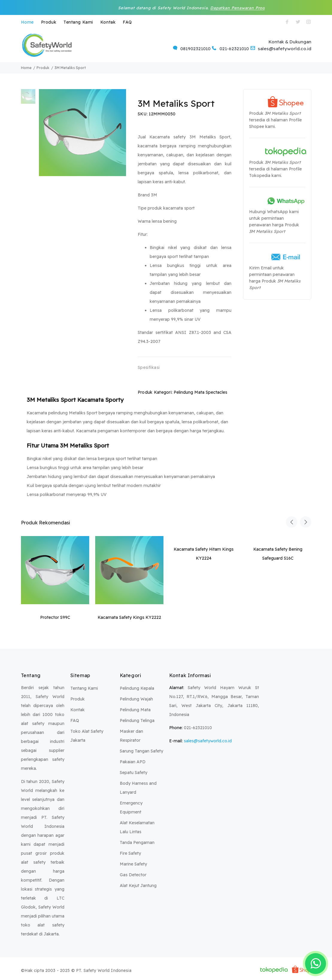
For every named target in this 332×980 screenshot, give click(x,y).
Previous (292, 522)
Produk (49, 22)
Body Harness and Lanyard (138, 788)
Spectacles (216, 392)
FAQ (127, 22)
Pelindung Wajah (136, 699)
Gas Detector (133, 875)
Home (27, 22)
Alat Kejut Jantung (138, 886)
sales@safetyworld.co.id (208, 741)
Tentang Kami (78, 22)
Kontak (108, 22)
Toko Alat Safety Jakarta (87, 736)
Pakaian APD (133, 762)
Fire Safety (130, 853)
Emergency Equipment (131, 807)
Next (306, 522)
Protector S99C (55, 617)
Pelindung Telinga (137, 721)
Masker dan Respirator (131, 736)
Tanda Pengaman (137, 842)
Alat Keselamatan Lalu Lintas (137, 827)
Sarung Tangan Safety (141, 751)
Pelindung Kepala (137, 688)
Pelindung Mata (189, 392)
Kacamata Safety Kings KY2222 (129, 617)
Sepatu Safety (134, 773)
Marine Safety (133, 864)
